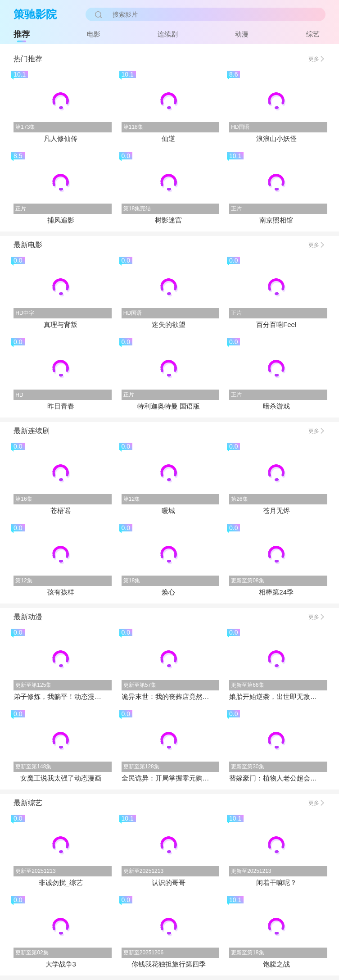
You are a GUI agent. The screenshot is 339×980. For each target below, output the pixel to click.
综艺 (313, 34)
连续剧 (168, 34)
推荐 (22, 34)
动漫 (242, 34)
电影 (94, 34)
